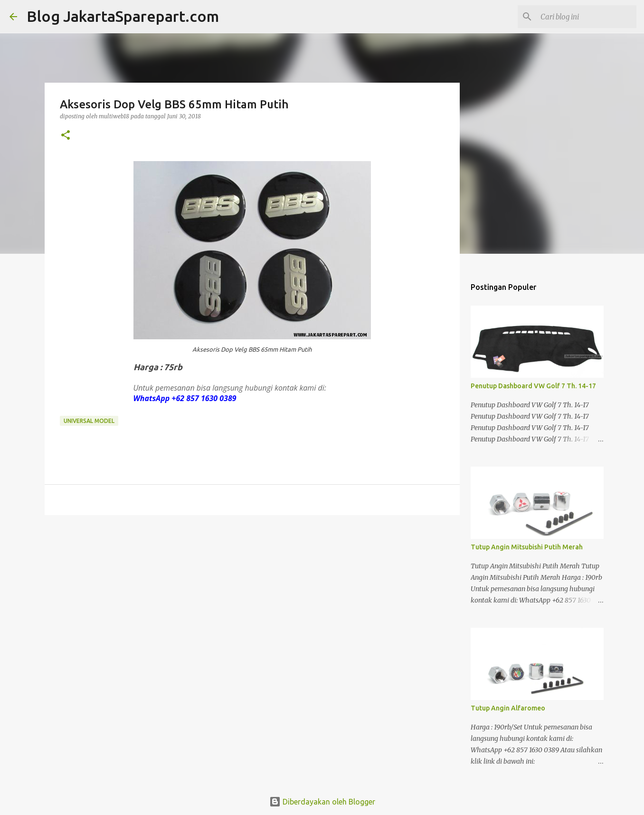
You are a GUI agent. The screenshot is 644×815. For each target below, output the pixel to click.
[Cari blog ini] (587, 17)
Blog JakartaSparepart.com (123, 16)
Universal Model (89, 421)
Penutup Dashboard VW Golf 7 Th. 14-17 (533, 386)
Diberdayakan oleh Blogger (322, 802)
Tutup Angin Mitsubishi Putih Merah (527, 547)
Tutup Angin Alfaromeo (508, 708)
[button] (66, 136)
